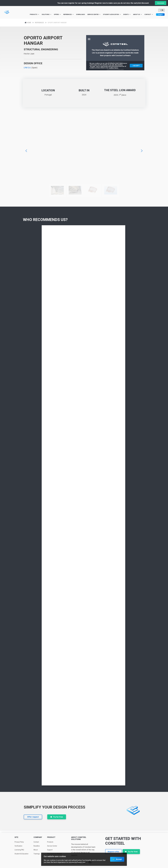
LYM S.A (27, 68)
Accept (119, 859)
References (69, 14)
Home (30, 23)
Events (127, 14)
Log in (160, 14)
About (36, 850)
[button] (26, 151)
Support (50, 850)
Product (51, 837)
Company (38, 837)
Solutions (47, 14)
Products (34, 14)
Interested (161, 3)
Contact (149, 14)
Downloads (81, 14)
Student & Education (112, 14)
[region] (84, 160)
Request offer (113, 852)
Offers (57, 14)
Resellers (37, 846)
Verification (18, 846)
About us (138, 14)
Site (16, 837)
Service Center (94, 14)
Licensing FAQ (19, 850)
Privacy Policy (19, 842)
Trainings (37, 854)
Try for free (57, 817)
